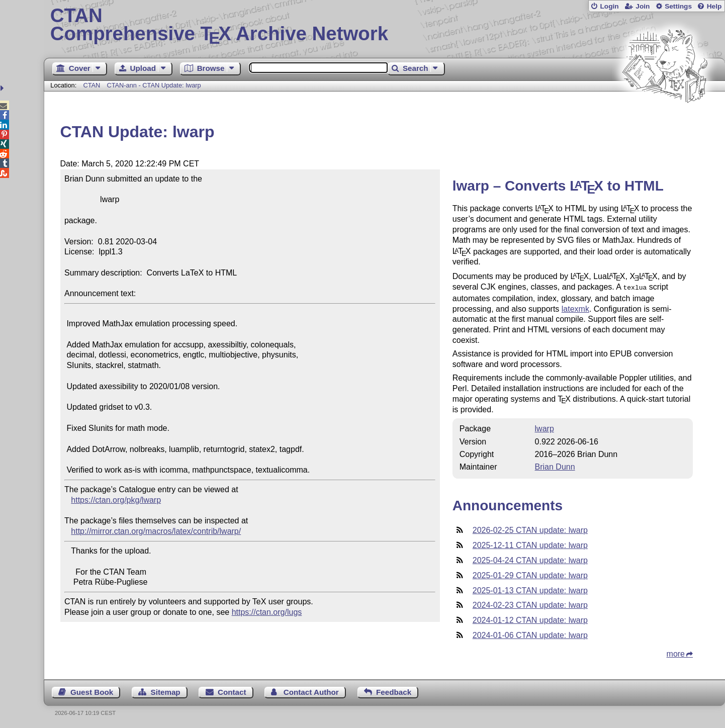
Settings (678, 6)
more (676, 653)
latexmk (575, 308)
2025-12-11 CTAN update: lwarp (530, 544)
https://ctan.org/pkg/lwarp (116, 500)
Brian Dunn (555, 466)
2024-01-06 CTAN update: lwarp (530, 634)
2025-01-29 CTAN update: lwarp (530, 574)
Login (609, 6)
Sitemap (166, 691)
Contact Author (311, 691)
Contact (232, 691)
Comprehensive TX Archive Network (384, 25)
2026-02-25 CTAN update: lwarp (530, 529)
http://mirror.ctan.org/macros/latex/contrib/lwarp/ (156, 531)
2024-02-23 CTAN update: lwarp (530, 604)
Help (714, 6)
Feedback (394, 691)
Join (643, 6)
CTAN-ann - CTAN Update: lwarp (154, 85)
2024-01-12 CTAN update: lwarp (530, 619)
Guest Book (92, 691)
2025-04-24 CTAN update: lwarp (530, 559)
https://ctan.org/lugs (267, 612)
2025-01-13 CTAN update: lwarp (530, 589)
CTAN (92, 85)
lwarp (545, 428)
